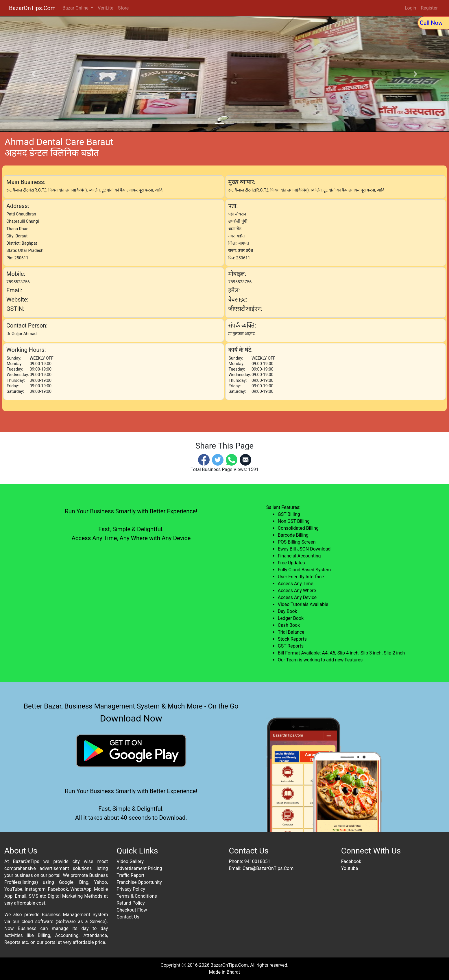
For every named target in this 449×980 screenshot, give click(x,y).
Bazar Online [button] (76, 8)
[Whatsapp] (232, 459)
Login (410, 8)
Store (123, 8)
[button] (34, 74)
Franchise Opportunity (139, 882)
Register (429, 8)
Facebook (351, 861)
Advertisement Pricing (139, 868)
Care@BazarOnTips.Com (268, 868)
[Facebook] (204, 459)
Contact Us (128, 917)
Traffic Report (130, 875)
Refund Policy (131, 903)
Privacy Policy (131, 889)
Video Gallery (130, 861)
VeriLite (106, 8)
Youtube (350, 868)
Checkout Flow (132, 910)
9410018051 (257, 861)
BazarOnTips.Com (32, 8)
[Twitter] (218, 459)
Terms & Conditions (137, 896)
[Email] (245, 459)
